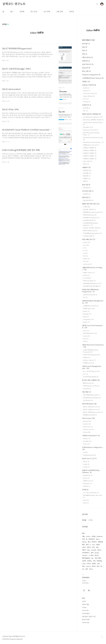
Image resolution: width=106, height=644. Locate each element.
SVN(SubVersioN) (89, 455)
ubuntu (97, 553)
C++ (85, 250)
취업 (85, 54)
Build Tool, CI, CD (89, 458)
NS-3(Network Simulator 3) (93, 117)
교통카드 (87, 178)
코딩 (98, 563)
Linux (84, 563)
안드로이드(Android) (90, 295)
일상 (85, 47)
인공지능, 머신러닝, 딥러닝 (92, 228)
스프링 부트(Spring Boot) (92, 355)
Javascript (87, 264)
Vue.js (86, 331)
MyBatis (87, 357)
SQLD (86, 500)
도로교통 (87, 173)
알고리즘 (87, 108)
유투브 (89, 590)
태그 (12, 11)
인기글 (90, 520)
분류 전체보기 (88, 40)
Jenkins (87, 467)
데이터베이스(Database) (91, 218)
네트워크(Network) (90, 215)
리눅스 (84, 547)
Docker (86, 444)
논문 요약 (86, 68)
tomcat (88, 566)
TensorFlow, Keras (90, 93)
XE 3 (85, 374)
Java (86, 245)
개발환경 (100, 542)
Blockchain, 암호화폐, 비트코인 (93, 120)
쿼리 (83, 566)
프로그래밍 (98, 558)
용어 (92, 553)
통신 (89, 542)
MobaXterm (88, 475)
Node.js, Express (89, 360)
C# (85, 253)
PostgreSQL (88, 319)
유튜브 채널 (86, 604)
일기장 (84, 601)
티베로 (98, 544)
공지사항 (86, 44)
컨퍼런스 (86, 81)
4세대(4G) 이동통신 (90, 153)
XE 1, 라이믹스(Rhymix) (91, 371)
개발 (83, 536)
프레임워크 (92, 539)
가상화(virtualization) (91, 435)
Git (85, 452)
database (100, 536)
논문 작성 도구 (88, 64)
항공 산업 (86, 185)
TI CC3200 (87, 278)
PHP (85, 256)
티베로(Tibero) (89, 308)
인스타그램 (84, 590)
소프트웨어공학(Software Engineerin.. (91, 224)
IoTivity (86, 275)
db (101, 566)
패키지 (89, 547)
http (88, 550)
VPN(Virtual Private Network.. (93, 142)
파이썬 (96, 555)
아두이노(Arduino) (89, 281)
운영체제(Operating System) (93, 212)
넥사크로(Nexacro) (90, 333)
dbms (98, 539)
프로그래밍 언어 (89, 239)
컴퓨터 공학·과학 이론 (91, 204)
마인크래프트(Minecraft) (92, 395)
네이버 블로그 (86, 613)
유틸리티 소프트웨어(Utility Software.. (91, 471)
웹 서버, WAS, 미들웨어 (91, 380)
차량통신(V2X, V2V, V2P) (91, 145)
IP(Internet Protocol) (91, 130)
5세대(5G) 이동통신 (90, 156)
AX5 (85, 341)
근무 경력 (47, 11)
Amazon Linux (88, 429)
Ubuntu (87, 432)
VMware (87, 438)
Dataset (87, 91)
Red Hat (87, 421)
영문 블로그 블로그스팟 (89, 616)
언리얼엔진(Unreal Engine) (92, 398)
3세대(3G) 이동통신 (90, 150)
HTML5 (86, 259)
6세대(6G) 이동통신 (90, 159)
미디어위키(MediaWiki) (91, 377)
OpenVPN (87, 388)
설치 (93, 547)
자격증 (85, 490)
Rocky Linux (88, 427)
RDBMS (89, 561)
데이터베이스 (86, 553)
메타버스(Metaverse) (90, 231)
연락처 (72, 11)
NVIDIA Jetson (89, 273)
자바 (97, 547)
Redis (86, 317)
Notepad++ (88, 483)
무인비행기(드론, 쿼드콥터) (92, 286)
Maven (86, 461)
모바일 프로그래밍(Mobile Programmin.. (90, 291)
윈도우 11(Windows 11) (91, 409)
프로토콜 (99, 561)
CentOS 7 (85, 555)
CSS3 (86, 261)
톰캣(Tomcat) (88, 383)
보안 (98, 566)
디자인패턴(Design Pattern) (92, 233)
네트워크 (94, 542)
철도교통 (87, 176)
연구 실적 (34, 11)
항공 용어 (87, 188)
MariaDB (87, 314)
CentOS (87, 424)
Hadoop (87, 101)
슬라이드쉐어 (86, 619)
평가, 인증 (86, 71)
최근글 (84, 520)
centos (88, 536)
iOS (85, 297)
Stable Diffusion (89, 96)
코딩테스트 (87, 105)
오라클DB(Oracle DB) (91, 306)
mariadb (94, 550)
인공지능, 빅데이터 (89, 85)
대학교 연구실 (88, 57)
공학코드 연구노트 (14, 4)
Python (87, 242)
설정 (87, 544)
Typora (86, 478)
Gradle (86, 464)
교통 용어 (87, 170)
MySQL (86, 311)
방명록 (22, 11)
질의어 (94, 566)
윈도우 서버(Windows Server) (93, 412)
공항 (85, 181)
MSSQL (86, 322)
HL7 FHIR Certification (91, 493)
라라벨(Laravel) (89, 363)
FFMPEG (87, 486)
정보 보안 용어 (88, 200)
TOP (102, 637)
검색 (97, 4)
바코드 (86, 164)
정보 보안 (86, 197)
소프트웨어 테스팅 (89, 220)
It (90, 544)
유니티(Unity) (88, 400)
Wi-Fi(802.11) (88, 127)
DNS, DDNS (88, 161)
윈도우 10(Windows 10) (91, 407)
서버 (94, 561)
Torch (86, 99)
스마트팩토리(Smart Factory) (93, 78)
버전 (83, 539)
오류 (86, 569)
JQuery (86, 336)
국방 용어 (87, 194)
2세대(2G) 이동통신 (90, 148)
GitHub (84, 607)
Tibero (91, 569)
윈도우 (99, 550)
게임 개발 (87, 392)
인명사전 (86, 61)
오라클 (93, 536)
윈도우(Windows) (89, 404)
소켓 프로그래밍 (89, 236)
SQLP (86, 503)
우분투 (84, 561)
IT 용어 (86, 207)
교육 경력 (60, 11)
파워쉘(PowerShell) (90, 415)
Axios (86, 339)
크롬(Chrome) (88, 481)
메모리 (84, 550)
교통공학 (86, 167)
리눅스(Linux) (89, 418)
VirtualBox (87, 441)
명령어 (94, 563)
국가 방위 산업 (88, 191)
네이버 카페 (86, 623)
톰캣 (83, 544)
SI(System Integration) (91, 75)
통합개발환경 (86, 558)
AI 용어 (86, 88)
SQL (85, 111)
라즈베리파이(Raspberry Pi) (92, 283)
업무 (85, 50)
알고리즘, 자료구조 (90, 209)
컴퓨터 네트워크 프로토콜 (92, 114)
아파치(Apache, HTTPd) (91, 386)
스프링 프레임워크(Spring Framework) (91, 351)
